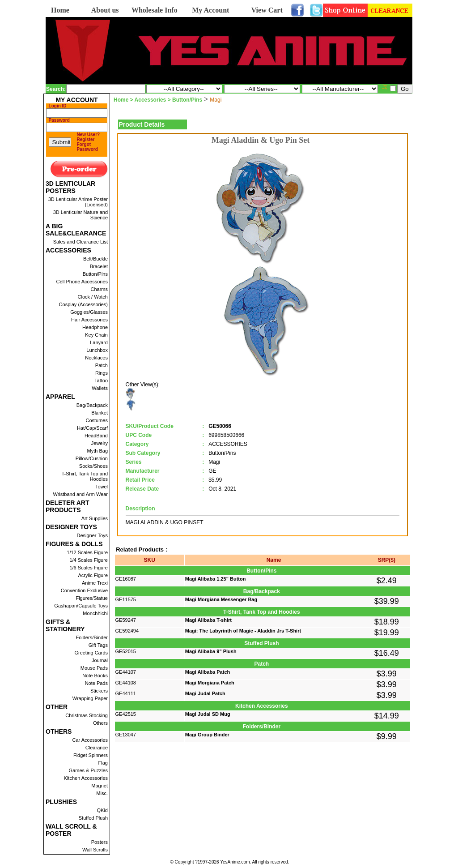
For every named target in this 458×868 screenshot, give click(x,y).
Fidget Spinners (91, 755)
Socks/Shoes (93, 466)
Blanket (100, 413)
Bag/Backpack (92, 405)
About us (105, 10)
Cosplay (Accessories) (83, 304)
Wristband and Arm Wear (81, 494)
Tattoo (101, 381)
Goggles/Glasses (89, 312)
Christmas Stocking (87, 715)
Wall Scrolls (95, 850)
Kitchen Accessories (86, 778)
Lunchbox (97, 350)
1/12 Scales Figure (87, 552)
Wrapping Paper (90, 698)
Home (60, 10)
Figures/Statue (92, 598)
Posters (100, 842)
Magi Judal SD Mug (208, 714)
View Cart (267, 10)
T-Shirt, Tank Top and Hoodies (85, 476)
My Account (210, 10)
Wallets (100, 388)
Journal (100, 660)
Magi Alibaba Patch (208, 672)
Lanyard (99, 342)
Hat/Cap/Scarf (92, 428)
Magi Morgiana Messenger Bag (221, 599)
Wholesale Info (155, 10)
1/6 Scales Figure (89, 568)
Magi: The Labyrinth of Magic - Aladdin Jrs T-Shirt (243, 631)
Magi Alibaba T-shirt (208, 620)
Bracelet (99, 266)
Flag (103, 763)
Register (86, 139)
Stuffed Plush (93, 818)
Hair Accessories (89, 320)
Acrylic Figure (93, 575)
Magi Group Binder (207, 735)
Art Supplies (95, 518)
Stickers (99, 691)
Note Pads (96, 683)
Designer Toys (93, 535)
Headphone (95, 327)
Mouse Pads (94, 668)
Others (100, 723)
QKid (102, 810)
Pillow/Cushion (92, 458)
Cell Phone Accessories (82, 282)
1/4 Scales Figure (89, 560)
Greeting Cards (91, 653)
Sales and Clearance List (81, 242)
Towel (102, 487)
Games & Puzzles (88, 770)
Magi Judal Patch (205, 693)
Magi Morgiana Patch (210, 683)
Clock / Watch (93, 297)
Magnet (100, 786)
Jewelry (100, 443)
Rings (102, 373)
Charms (99, 289)
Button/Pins (95, 274)
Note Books (95, 676)
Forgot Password (87, 147)
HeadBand (96, 436)
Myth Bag (98, 451)
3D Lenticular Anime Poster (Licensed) (78, 202)
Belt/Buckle (95, 259)
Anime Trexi (95, 583)
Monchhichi (95, 613)
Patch (102, 365)
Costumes (97, 420)
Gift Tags (98, 645)
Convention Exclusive (84, 590)
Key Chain (96, 335)
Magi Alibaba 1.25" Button (216, 579)
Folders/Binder (92, 637)
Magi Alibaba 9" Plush (211, 651)
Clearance (97, 748)
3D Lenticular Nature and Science (81, 215)
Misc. (102, 793)
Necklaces (96, 358)
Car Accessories (90, 740)
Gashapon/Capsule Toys (81, 606)
